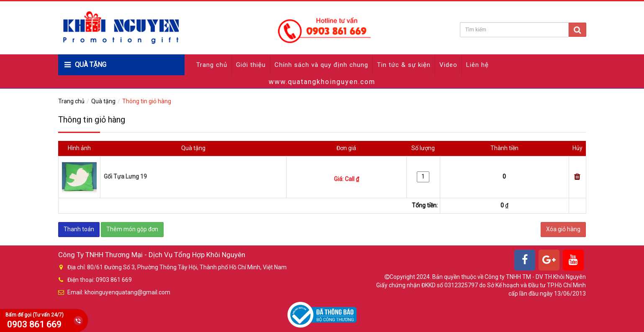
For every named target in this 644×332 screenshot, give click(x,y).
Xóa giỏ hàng (563, 229)
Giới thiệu (251, 65)
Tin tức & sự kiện (404, 65)
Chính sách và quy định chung (321, 65)
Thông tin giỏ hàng (147, 101)
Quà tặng (103, 101)
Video (448, 65)
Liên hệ (477, 65)
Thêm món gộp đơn (132, 229)
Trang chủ (212, 65)
